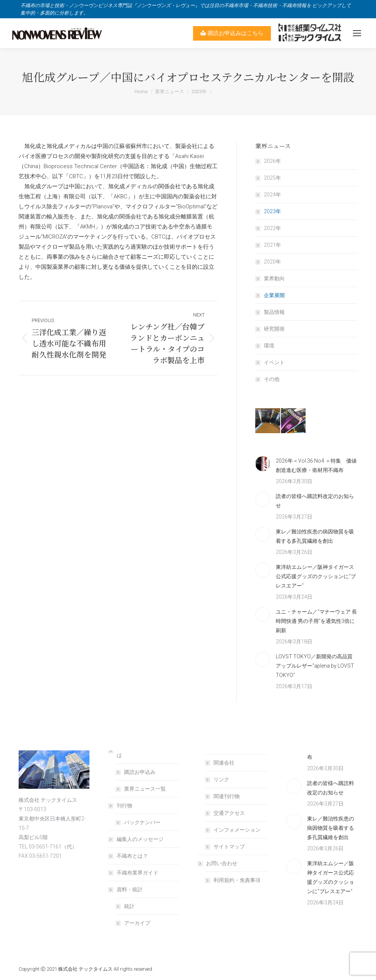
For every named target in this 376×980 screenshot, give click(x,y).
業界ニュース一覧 (145, 789)
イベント (274, 362)
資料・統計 (126, 889)
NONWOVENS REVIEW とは (143, 751)
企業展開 (274, 295)
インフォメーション (237, 830)
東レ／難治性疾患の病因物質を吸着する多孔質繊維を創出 (315, 536)
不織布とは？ (132, 856)
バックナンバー (142, 822)
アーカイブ (137, 923)
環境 (269, 346)
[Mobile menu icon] (357, 33)
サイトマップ (229, 847)
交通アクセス (229, 813)
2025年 (272, 178)
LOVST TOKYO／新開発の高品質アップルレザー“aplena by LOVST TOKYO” (315, 666)
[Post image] (263, 464)
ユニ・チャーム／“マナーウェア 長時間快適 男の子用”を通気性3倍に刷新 (316, 621)
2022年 (272, 228)
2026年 (272, 161)
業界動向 (274, 278)
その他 (272, 379)
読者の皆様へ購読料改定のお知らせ (315, 501)
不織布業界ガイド (138, 873)
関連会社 (224, 763)
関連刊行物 (227, 796)
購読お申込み (140, 772)
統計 (129, 906)
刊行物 (121, 806)
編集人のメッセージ (140, 839)
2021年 (272, 245)
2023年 (272, 211)
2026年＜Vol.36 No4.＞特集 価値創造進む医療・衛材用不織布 (316, 465)
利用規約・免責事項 (237, 880)
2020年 (272, 262)
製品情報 (274, 312)
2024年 (272, 195)
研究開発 (274, 329)
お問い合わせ (218, 863)
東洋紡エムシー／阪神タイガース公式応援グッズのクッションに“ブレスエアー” (316, 576)
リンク (221, 779)
